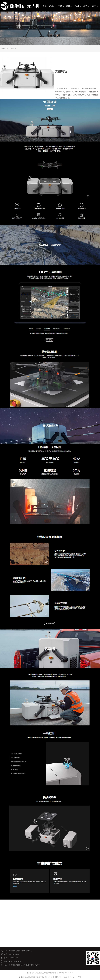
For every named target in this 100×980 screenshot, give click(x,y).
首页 (3, 49)
